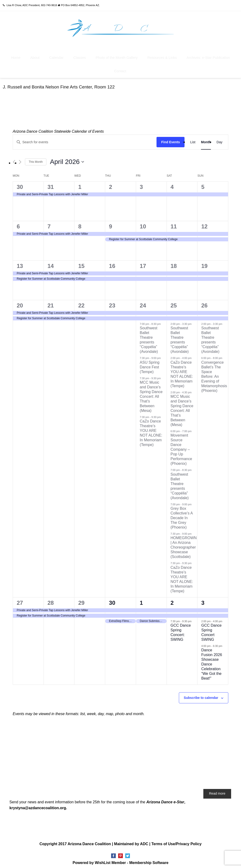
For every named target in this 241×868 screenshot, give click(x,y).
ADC (144, 841)
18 (174, 263)
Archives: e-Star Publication (208, 55)
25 (174, 303)
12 (204, 224)
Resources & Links (162, 55)
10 (143, 224)
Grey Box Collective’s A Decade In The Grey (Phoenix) (182, 515)
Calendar (56, 55)
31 (51, 184)
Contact (120, 69)
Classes (79, 55)
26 (204, 303)
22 (81, 303)
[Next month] (20, 159)
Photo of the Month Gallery (116, 55)
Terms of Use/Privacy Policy (176, 841)
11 (174, 224)
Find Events (171, 139)
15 (81, 263)
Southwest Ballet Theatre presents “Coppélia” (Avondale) (180, 484)
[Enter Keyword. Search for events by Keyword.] (85, 140)
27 (20, 600)
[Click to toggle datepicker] (67, 159)
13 (20, 263)
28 (51, 600)
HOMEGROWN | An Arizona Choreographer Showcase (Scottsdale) (184, 545)
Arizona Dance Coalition (89, 841)
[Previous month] (14, 159)
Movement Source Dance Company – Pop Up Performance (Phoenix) (181, 447)
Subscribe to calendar (201, 695)
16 (112, 263)
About (35, 55)
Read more (217, 791)
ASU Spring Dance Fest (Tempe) (150, 364)
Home (16, 55)
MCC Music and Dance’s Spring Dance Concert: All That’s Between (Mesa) (151, 394)
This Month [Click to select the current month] (36, 159)
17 (143, 263)
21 (51, 303)
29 (81, 600)
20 (20, 303)
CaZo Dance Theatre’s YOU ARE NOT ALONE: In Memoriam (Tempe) (182, 372)
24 (143, 303)
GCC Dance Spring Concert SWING (211, 630)
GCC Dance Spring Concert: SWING (181, 630)
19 (204, 263)
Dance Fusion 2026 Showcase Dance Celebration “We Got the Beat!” (212, 662)
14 (51, 263)
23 (112, 303)
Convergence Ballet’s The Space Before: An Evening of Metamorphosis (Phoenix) (214, 374)
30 (20, 184)
